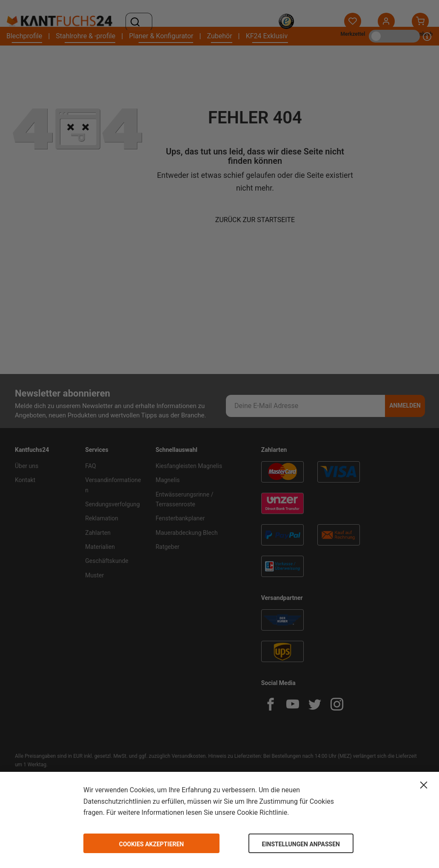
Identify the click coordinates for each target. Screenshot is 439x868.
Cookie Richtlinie (262, 812)
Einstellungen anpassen (301, 844)
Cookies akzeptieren (152, 844)
